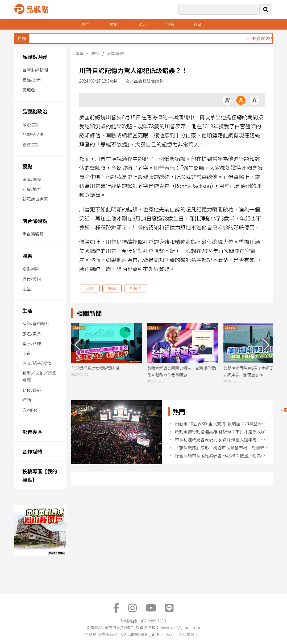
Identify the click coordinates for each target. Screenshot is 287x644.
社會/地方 (32, 189)
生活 (27, 310)
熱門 (86, 24)
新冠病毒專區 (35, 199)
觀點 (27, 166)
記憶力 (136, 288)
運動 (27, 400)
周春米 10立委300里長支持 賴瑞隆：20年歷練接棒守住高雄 (222, 424)
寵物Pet (30, 410)
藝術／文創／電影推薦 (39, 376)
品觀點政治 (35, 111)
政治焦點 (31, 124)
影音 (197, 24)
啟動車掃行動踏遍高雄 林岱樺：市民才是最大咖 (220, 432)
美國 (112, 288)
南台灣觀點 (35, 221)
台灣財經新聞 (35, 70)
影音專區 (32, 432)
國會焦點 (31, 144)
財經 (114, 24)
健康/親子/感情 (37, 363)
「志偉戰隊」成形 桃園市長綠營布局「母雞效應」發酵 (222, 448)
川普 (90, 288)
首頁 (80, 53)
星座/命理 (32, 343)
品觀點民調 (33, 134)
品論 (170, 24)
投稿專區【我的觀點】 (40, 475)
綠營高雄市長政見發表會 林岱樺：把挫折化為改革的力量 (222, 456)
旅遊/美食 (32, 333)
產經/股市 (32, 80)
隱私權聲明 (188, 634)
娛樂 (27, 256)
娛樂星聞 (31, 269)
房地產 (29, 89)
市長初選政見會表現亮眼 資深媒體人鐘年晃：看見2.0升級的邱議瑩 (222, 440)
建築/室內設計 (36, 323)
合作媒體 (32, 451)
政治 (142, 24)
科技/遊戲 (32, 390)
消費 (27, 353)
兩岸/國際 (32, 179)
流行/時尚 (32, 279)
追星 (27, 288)
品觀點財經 (35, 57)
